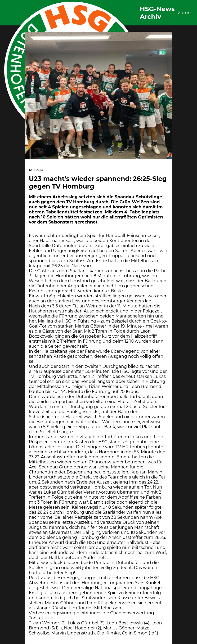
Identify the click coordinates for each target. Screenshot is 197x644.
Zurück (185, 13)
